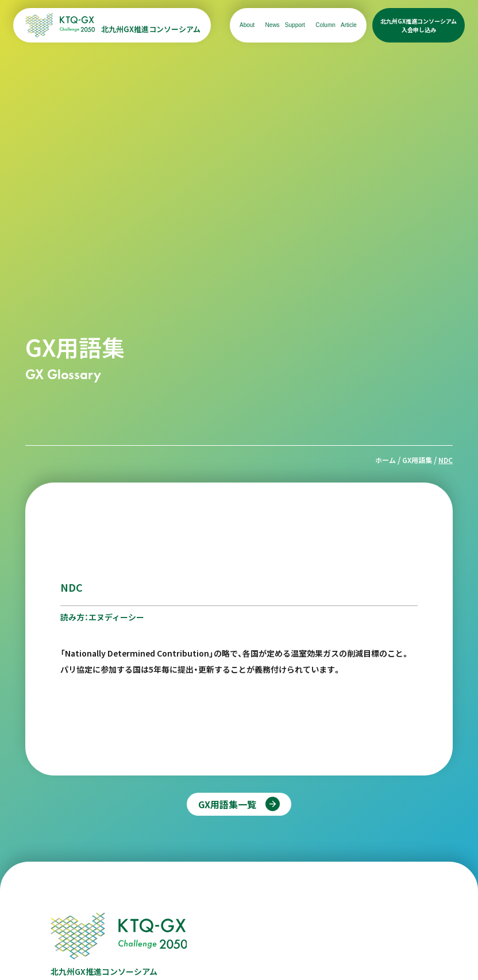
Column (325, 25)
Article (349, 25)
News (273, 25)
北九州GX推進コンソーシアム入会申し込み (419, 25)
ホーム (386, 460)
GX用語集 (417, 460)
